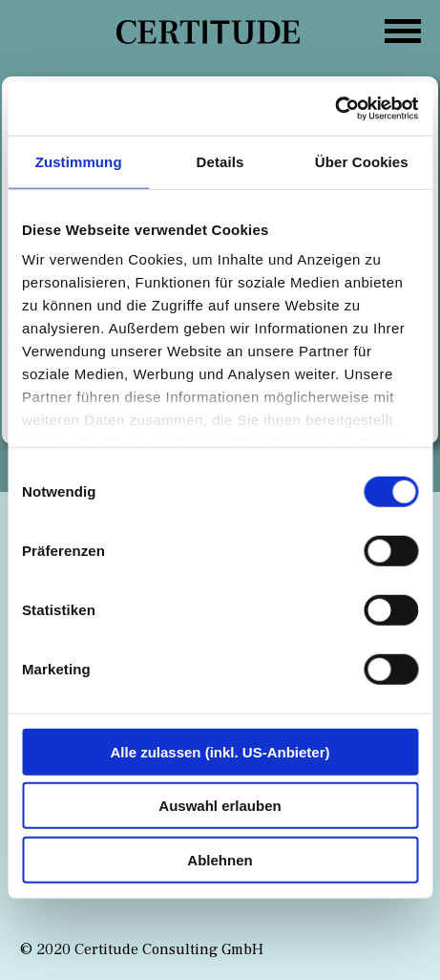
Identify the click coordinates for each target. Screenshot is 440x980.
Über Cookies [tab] (362, 161)
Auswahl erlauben (220, 806)
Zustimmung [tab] (79, 161)
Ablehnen (220, 859)
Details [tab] (220, 161)
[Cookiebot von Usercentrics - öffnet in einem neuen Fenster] (335, 109)
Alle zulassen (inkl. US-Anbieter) (220, 751)
